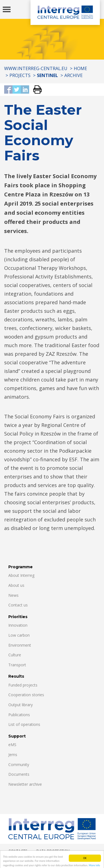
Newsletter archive (25, 784)
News (13, 595)
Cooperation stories (26, 695)
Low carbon (19, 635)
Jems (13, 755)
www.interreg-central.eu (36, 68)
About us (16, 585)
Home (80, 68)
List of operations (24, 724)
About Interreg (21, 575)
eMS (12, 745)
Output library (21, 705)
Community (19, 765)
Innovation (18, 625)
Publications (19, 715)
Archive (73, 75)
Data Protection (53, 851)
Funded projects (23, 685)
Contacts (18, 851)
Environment (20, 645)
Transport (17, 665)
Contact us (18, 605)
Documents (19, 774)
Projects (20, 75)
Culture (15, 655)
